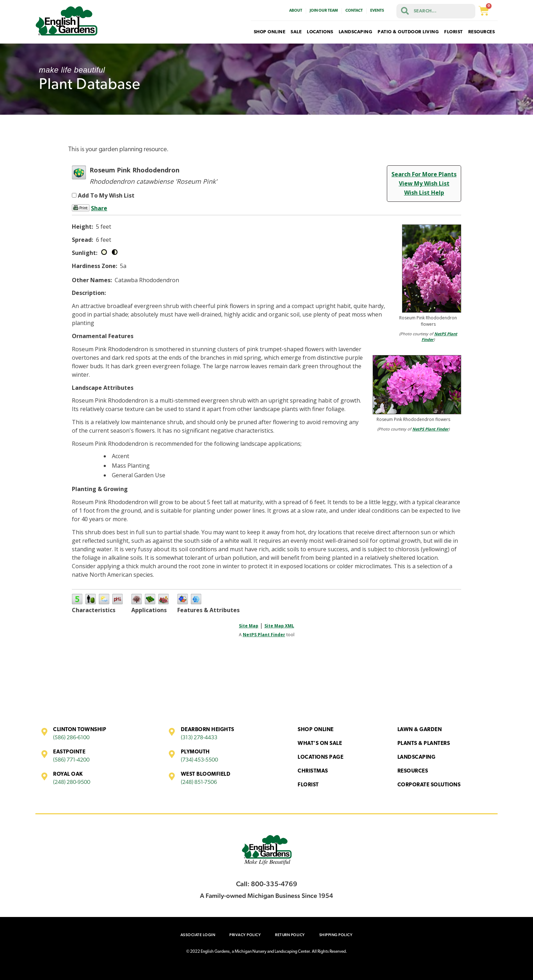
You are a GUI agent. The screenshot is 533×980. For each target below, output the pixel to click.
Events (377, 11)
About (296, 11)
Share (99, 208)
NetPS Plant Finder (430, 429)
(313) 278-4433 (199, 738)
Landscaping (417, 757)
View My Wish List (424, 183)
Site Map (249, 626)
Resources (413, 771)
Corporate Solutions (429, 785)
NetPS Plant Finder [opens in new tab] (264, 635)
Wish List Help (424, 193)
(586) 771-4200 (71, 760)
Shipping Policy (336, 935)
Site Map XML (279, 626)
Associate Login (198, 935)
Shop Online (316, 730)
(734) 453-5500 (199, 760)
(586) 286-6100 (71, 738)
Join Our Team (324, 11)
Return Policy (290, 935)
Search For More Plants (424, 174)
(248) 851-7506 (199, 782)
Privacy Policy (245, 935)
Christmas (313, 771)
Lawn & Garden (420, 730)
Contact (354, 11)
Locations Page (320, 757)
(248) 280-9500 (72, 782)
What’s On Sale (320, 744)
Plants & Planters (424, 744)
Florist (308, 785)
